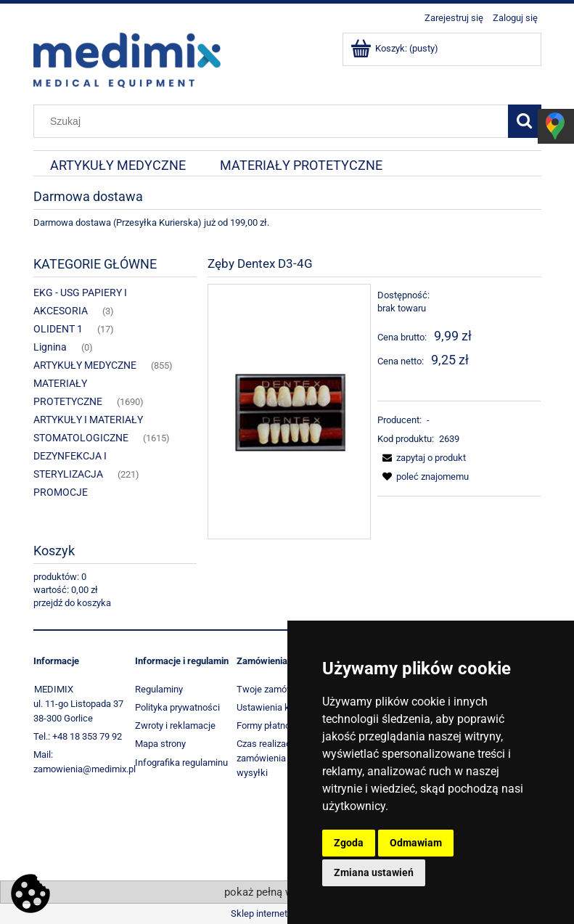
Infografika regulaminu (181, 762)
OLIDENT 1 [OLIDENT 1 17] (58, 329)
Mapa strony (160, 744)
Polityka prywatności (177, 707)
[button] (422, 458)
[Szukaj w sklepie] (274, 121)
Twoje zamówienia (275, 689)
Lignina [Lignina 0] (50, 347)
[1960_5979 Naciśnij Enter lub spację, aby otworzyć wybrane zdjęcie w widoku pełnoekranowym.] (289, 411)
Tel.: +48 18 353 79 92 (78, 736)
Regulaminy (159, 689)
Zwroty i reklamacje (175, 725)
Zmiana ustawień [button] (374, 872)
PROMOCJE (61, 492)
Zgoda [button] (349, 843)
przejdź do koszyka (72, 603)
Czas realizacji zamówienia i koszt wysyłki (276, 758)
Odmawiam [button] (416, 843)
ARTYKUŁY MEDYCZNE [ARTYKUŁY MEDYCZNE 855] (85, 365)
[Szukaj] (525, 121)
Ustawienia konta (272, 707)
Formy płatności (270, 725)
